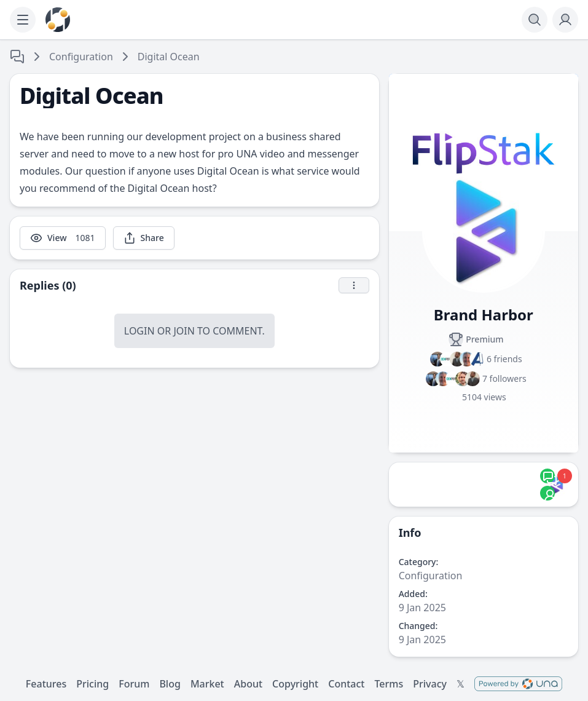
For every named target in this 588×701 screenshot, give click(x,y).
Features (46, 684)
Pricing (92, 684)
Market (207, 684)
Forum (134, 684)
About (248, 684)
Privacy (430, 684)
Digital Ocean (169, 57)
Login (139, 331)
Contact (346, 684)
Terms (389, 684)
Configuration (81, 57)
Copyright (295, 684)
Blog (170, 684)
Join (184, 331)
